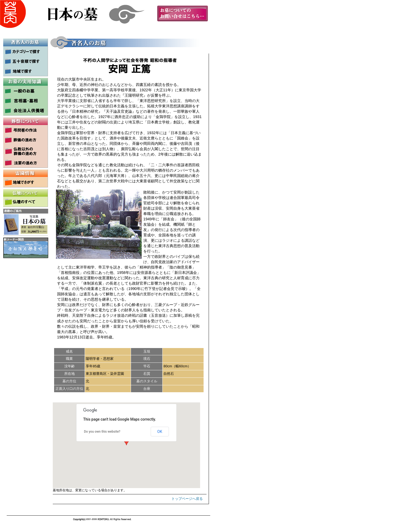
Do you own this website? (102, 432)
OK (160, 432)
